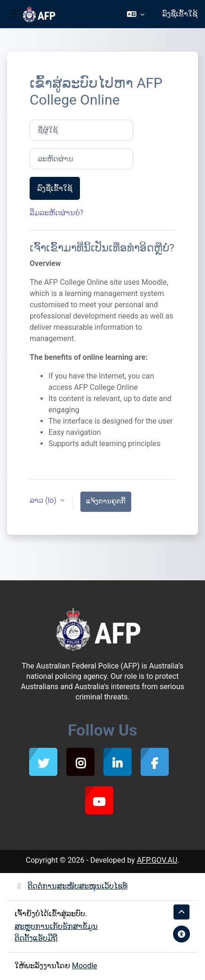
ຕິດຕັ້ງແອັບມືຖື (36, 938)
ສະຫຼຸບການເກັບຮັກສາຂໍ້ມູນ (56, 926)
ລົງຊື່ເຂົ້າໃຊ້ (180, 14)
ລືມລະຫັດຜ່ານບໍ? (57, 213)
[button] (136, 14)
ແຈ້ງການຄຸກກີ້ (106, 501)
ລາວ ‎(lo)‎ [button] (44, 500)
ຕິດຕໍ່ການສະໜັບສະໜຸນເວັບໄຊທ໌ (71, 886)
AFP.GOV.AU (157, 860)
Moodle (85, 966)
